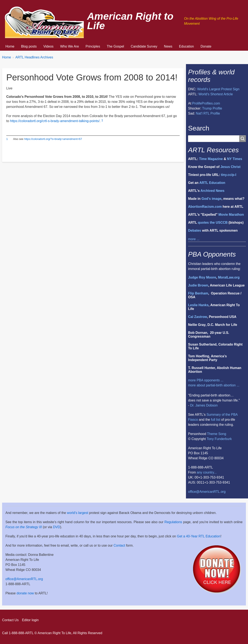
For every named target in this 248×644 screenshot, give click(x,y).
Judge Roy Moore (202, 277)
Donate (206, 46)
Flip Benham (198, 293)
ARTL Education (212, 183)
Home (10, 46)
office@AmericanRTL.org (207, 492)
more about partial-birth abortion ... (214, 385)
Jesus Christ (230, 167)
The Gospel (115, 46)
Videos (48, 46)
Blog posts (29, 46)
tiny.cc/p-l (229, 175)
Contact (119, 545)
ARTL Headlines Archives (34, 57)
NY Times (235, 159)
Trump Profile (212, 108)
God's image (211, 199)
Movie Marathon (231, 215)
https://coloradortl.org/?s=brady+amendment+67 (53, 139)
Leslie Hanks (198, 305)
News (168, 46)
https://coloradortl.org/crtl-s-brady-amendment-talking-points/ (55, 121)
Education (186, 46)
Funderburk (223, 439)
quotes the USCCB (213, 223)
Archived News (212, 191)
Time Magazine (211, 159)
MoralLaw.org (229, 277)
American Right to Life (130, 21)
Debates (195, 230)
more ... (194, 239)
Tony (210, 439)
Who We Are (70, 46)
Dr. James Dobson (204, 405)
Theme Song (217, 434)
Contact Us (10, 620)
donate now (25, 593)
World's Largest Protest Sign (218, 89)
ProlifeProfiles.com (206, 103)
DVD (57, 527)
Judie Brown (198, 285)
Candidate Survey (144, 46)
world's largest (78, 513)
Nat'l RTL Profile (208, 113)
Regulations (173, 522)
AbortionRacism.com (205, 207)
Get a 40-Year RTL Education (199, 536)
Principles (93, 46)
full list (216, 420)
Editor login (30, 620)
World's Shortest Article (216, 94)
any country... (207, 472)
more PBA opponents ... (206, 380)
